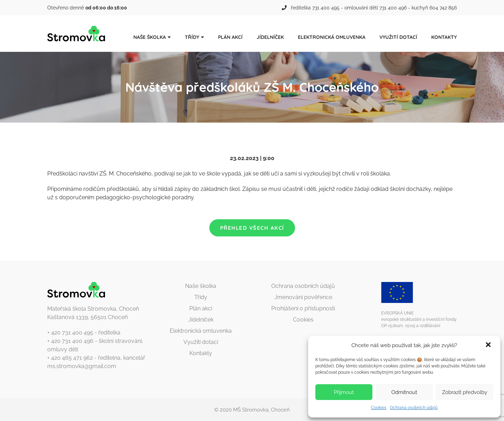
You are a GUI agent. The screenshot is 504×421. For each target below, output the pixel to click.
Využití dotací (398, 37)
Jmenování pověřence (303, 297)
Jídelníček (270, 37)
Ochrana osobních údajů (414, 408)
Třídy (192, 37)
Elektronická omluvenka (332, 37)
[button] (489, 345)
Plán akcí (230, 37)
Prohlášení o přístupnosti (303, 308)
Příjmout (344, 392)
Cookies (379, 408)
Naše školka (150, 37)
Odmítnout (404, 392)
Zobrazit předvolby (465, 392)
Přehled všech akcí (252, 228)
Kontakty (444, 37)
